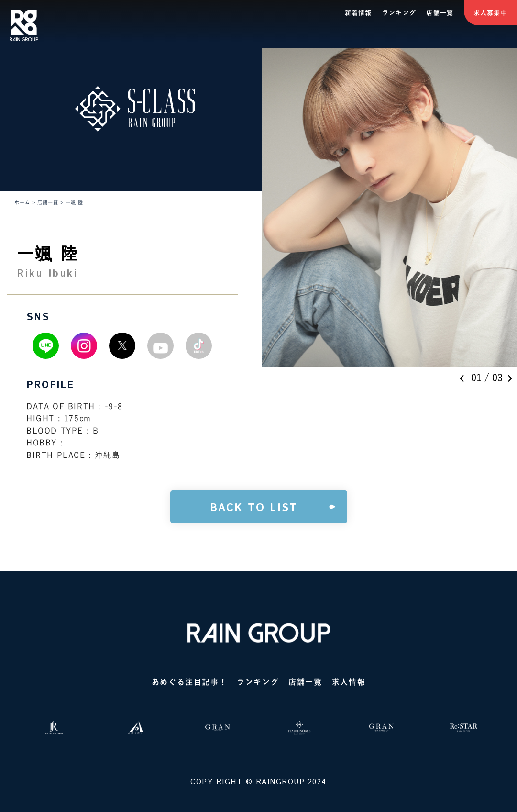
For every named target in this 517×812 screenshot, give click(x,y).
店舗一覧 (440, 13)
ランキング (399, 13)
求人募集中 (491, 13)
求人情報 (349, 682)
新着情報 (358, 13)
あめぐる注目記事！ (189, 682)
